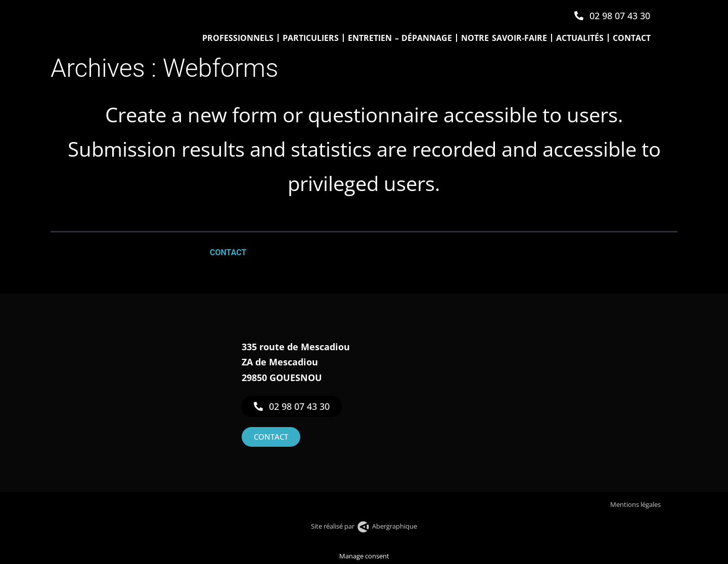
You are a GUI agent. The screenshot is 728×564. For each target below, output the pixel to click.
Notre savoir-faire (504, 38)
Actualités (580, 38)
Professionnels (238, 38)
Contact (632, 38)
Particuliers (311, 38)
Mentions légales (636, 504)
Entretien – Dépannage (400, 38)
